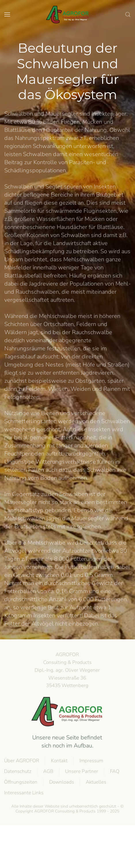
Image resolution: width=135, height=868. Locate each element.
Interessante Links (23, 793)
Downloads (61, 782)
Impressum (91, 761)
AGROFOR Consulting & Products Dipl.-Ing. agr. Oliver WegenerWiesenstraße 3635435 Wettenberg (67, 670)
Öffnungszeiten (20, 782)
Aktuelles (96, 782)
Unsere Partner (81, 771)
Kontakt (59, 761)
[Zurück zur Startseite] (68, 14)
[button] (7, 14)
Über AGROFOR (21, 761)
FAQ (114, 771)
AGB (48, 771)
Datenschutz (17, 771)
